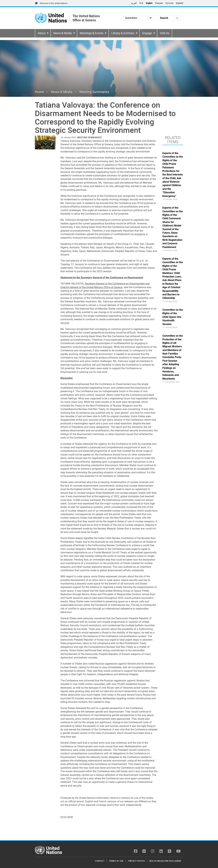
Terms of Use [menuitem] (116, 861)
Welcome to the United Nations (54, 3)
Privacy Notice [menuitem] (137, 861)
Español (180, 3)
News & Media (63, 33)
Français (159, 3)
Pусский (169, 3)
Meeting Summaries (94, 92)
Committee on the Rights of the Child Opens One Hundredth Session (173, 317)
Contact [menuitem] (100, 861)
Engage (147, 33)
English (149, 3)
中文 (141, 3)
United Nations (58, 18)
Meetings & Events (92, 33)
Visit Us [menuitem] (165, 33)
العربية (134, 3)
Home (39, 92)
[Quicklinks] (138, 18)
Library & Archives (123, 33)
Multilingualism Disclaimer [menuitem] (165, 861)
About (42, 33)
